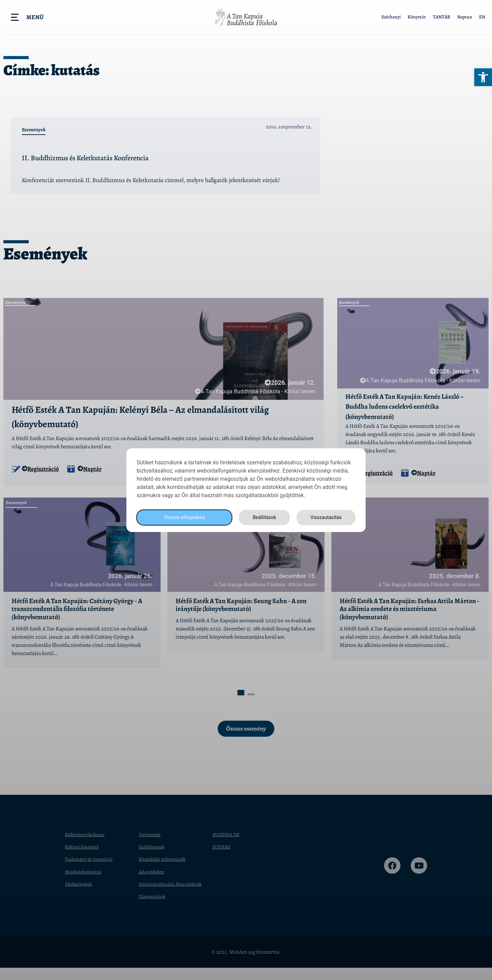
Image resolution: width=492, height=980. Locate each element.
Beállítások (262, 517)
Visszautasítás (325, 517)
